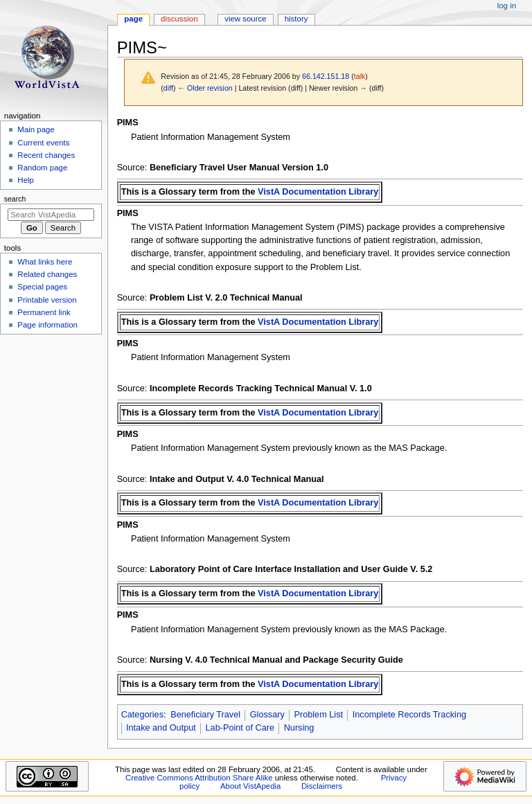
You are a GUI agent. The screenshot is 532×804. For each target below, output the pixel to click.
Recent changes (46, 155)
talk (360, 76)
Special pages (42, 287)
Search (15, 199)
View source (245, 19)
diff (168, 88)
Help (26, 180)
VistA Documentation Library (318, 192)
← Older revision (205, 88)
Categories (142, 715)
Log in (507, 6)
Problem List (319, 715)
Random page (42, 168)
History (296, 19)
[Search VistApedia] (51, 215)
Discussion (179, 19)
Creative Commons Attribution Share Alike (199, 778)
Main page (36, 129)
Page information (47, 325)
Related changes (47, 274)
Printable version (47, 300)
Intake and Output (161, 728)
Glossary (267, 715)
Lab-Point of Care (240, 728)
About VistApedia (250, 786)
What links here (45, 262)
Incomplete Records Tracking (409, 715)
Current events (43, 143)
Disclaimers (322, 786)
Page (133, 19)
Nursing (299, 728)
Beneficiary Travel (205, 715)
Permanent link (44, 312)
